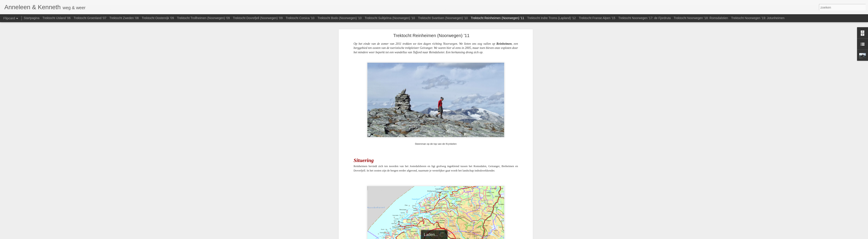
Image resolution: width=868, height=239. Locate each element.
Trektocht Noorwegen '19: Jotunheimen (758, 18)
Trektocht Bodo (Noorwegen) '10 (340, 18)
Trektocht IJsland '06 (57, 18)
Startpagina (32, 18)
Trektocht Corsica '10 (300, 18)
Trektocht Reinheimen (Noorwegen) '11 (431, 36)
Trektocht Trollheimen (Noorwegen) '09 (203, 18)
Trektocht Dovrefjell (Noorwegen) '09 (258, 18)
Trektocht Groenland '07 (90, 18)
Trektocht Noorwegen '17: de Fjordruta (645, 18)
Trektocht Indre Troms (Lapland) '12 (551, 18)
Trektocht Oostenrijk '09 (158, 18)
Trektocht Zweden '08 (124, 18)
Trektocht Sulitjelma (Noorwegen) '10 (390, 18)
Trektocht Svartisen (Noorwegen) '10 (443, 18)
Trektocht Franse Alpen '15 (597, 18)
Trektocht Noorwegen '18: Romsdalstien (701, 18)
